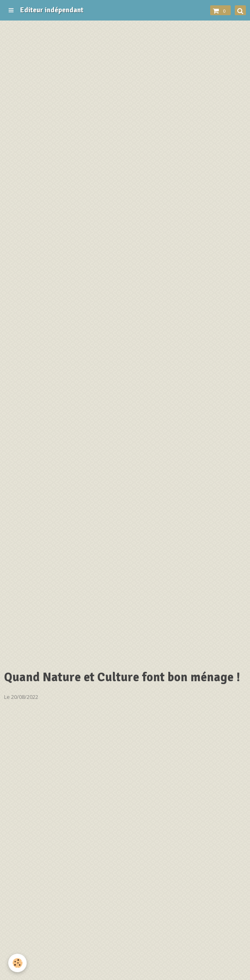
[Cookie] (17, 963)
